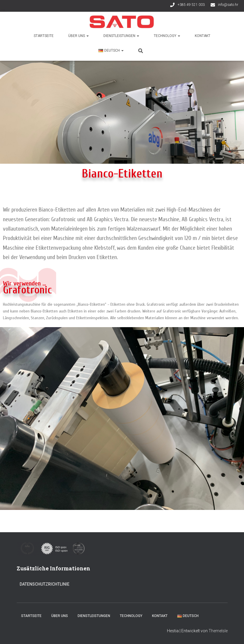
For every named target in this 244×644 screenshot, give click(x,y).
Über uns (79, 36)
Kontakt (203, 36)
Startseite (44, 36)
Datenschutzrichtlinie (45, 584)
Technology (167, 36)
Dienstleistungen (121, 36)
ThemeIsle (218, 631)
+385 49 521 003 (191, 5)
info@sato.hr (228, 5)
